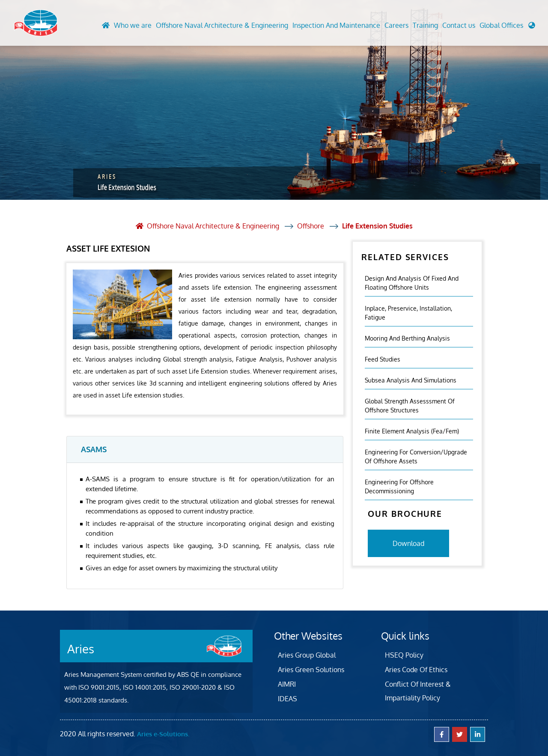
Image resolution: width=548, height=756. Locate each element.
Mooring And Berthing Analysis (407, 338)
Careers (396, 25)
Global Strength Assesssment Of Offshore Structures (410, 406)
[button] (507, 27)
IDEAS (287, 699)
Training (425, 25)
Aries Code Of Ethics (416, 670)
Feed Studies (383, 359)
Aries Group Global (307, 655)
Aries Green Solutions (311, 670)
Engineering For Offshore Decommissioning (399, 486)
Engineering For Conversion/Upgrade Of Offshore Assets (416, 457)
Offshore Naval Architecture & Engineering (222, 25)
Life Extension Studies (377, 226)
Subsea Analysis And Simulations (411, 380)
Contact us (459, 25)
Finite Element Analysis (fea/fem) (412, 431)
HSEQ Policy (404, 655)
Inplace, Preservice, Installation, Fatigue (408, 313)
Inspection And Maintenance (336, 25)
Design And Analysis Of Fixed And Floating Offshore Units (412, 283)
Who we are (133, 25)
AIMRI (287, 684)
